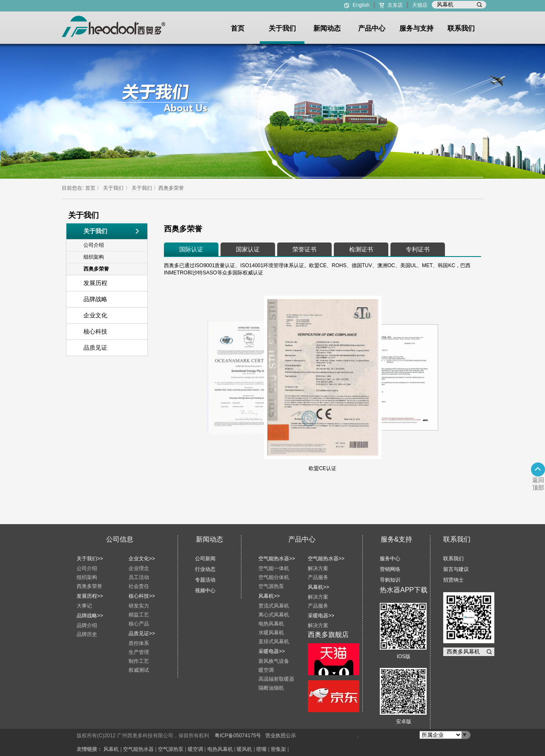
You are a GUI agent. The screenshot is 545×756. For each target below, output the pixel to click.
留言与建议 (456, 569)
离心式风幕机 (274, 615)
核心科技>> (142, 596)
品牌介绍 (87, 625)
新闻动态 (327, 28)
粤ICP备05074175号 (238, 736)
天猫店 (420, 5)
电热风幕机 (271, 624)
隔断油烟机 (271, 688)
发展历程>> (90, 596)
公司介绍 (87, 568)
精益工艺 (139, 615)
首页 (238, 28)
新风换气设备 (274, 661)
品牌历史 (87, 634)
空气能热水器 (138, 749)
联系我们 (461, 28)
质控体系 (139, 643)
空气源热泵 (271, 586)
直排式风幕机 (274, 642)
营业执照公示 (281, 736)
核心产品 (139, 624)
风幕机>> (269, 596)
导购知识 (390, 580)
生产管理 (139, 652)
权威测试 (139, 670)
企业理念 (139, 568)
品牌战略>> (90, 616)
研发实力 (139, 606)
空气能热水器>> (277, 559)
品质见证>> (142, 633)
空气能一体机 (274, 568)
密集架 (278, 749)
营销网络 (390, 569)
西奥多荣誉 (171, 188)
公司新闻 (205, 559)
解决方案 (318, 568)
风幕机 (111, 749)
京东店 (395, 5)
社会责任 (139, 586)
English (361, 5)
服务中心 (390, 559)
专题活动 (205, 580)
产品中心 (372, 28)
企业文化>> (142, 559)
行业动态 (205, 569)
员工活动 (139, 577)
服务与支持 (416, 28)
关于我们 (282, 28)
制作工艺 (139, 661)
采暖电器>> (272, 651)
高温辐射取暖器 (276, 679)
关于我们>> (90, 559)
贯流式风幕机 (274, 606)
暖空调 (266, 670)
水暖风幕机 (271, 633)
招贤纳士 (453, 580)
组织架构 (87, 577)
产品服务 (318, 577)
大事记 (84, 606)
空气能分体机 (274, 577)
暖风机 (244, 749)
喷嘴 (261, 749)
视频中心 (205, 591)
